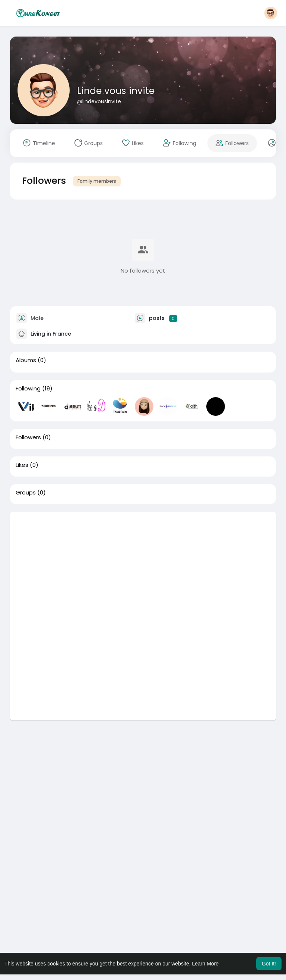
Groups (26, 493)
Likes (22, 465)
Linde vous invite (116, 91)
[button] (271, 13)
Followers (28, 437)
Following (28, 389)
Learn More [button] (206, 964)
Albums (26, 360)
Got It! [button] (269, 964)
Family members (97, 181)
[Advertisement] (143, 564)
